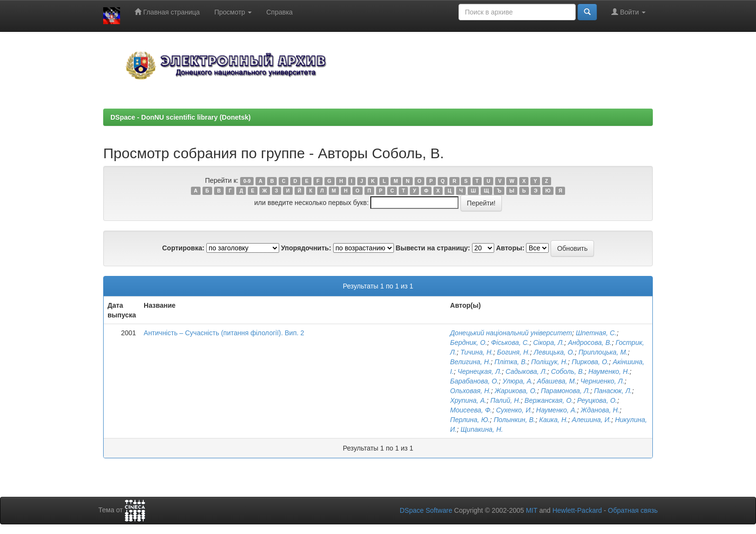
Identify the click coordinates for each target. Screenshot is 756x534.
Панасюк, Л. (613, 391)
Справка (279, 12)
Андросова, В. (590, 342)
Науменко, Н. (609, 371)
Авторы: (510, 248)
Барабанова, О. (475, 381)
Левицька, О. (554, 352)
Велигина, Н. (471, 362)
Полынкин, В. (515, 420)
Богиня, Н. (514, 352)
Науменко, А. (557, 410)
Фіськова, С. (510, 342)
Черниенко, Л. (603, 381)
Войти (628, 12)
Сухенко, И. (514, 410)
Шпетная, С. (596, 333)
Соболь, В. (568, 371)
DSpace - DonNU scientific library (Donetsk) (181, 117)
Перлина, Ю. (470, 420)
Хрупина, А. (469, 400)
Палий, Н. (506, 400)
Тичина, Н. (477, 352)
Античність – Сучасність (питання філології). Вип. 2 (224, 333)
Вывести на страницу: (433, 248)
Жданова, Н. (600, 410)
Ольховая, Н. (471, 391)
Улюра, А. (518, 381)
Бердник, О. (469, 342)
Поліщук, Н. (550, 362)
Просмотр (233, 12)
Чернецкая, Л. (480, 371)
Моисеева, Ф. (471, 410)
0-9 (247, 181)
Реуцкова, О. (597, 400)
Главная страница (167, 12)
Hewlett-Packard (577, 510)
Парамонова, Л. (566, 391)
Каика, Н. (553, 420)
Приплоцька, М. (603, 352)
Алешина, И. (592, 420)
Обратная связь (633, 510)
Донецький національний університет (511, 333)
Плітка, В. (511, 362)
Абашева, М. (557, 381)
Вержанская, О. (549, 400)
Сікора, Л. (549, 342)
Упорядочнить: (306, 248)
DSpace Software (426, 510)
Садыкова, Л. (527, 371)
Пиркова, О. (590, 362)
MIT (532, 510)
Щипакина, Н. (482, 429)
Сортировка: (183, 248)
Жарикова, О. (516, 391)
